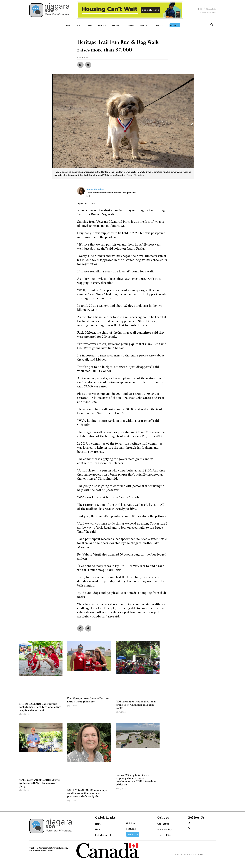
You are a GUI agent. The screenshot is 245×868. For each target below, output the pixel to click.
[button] (212, 25)
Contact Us (163, 824)
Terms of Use (164, 835)
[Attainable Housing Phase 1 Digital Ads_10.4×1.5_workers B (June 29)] (130, 10)
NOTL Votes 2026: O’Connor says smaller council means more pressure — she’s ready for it (87, 793)
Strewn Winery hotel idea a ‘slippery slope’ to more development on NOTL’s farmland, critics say (136, 780)
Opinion (130, 823)
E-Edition (133, 834)
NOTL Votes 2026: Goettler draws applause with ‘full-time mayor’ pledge (39, 783)
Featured (131, 829)
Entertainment (103, 835)
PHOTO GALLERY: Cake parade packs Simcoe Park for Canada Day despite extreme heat (40, 707)
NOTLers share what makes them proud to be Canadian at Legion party (136, 705)
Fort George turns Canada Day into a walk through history (88, 700)
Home (98, 824)
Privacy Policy (164, 829)
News (98, 829)
